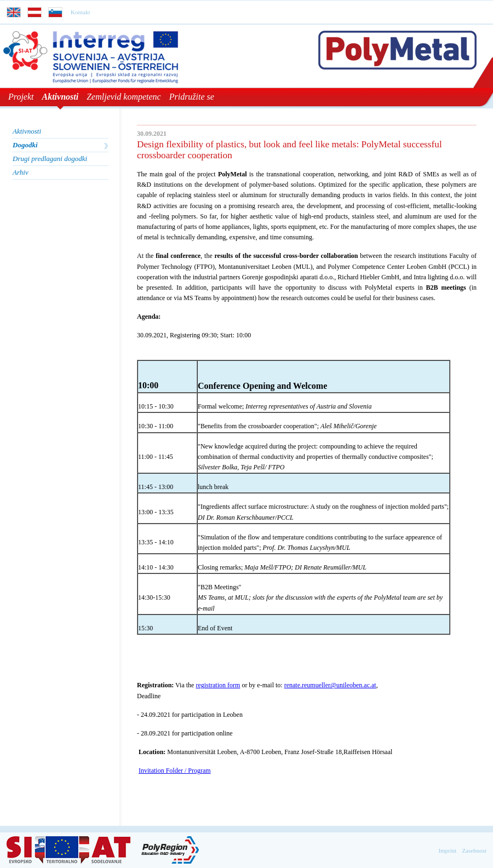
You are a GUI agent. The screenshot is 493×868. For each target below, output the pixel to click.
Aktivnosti (61, 97)
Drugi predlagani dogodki (50, 159)
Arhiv (21, 172)
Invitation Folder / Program (175, 771)
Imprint (447, 850)
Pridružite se (192, 97)
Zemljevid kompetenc (124, 97)
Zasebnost (474, 850)
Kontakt (80, 12)
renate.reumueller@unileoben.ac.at (330, 685)
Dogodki (25, 145)
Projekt (21, 97)
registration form (218, 685)
